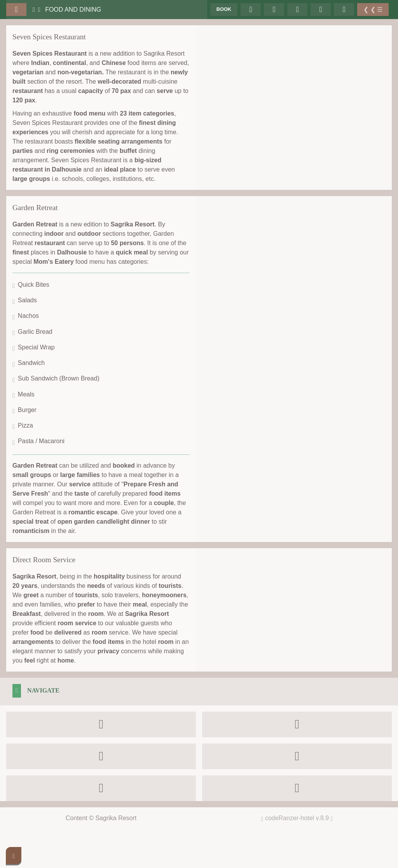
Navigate (43, 690)
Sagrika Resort (116, 818)
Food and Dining (73, 10)
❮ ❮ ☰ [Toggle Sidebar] (373, 10)
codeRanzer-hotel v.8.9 (299, 818)
